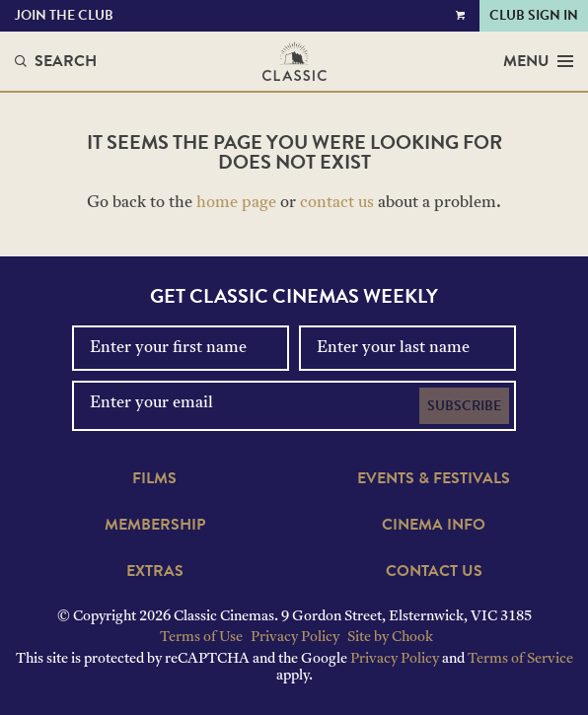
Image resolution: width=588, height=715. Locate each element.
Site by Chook (390, 638)
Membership (155, 525)
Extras (155, 571)
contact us (337, 203)
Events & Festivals (434, 478)
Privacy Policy (295, 638)
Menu (538, 61)
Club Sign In (534, 15)
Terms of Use (201, 638)
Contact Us (434, 571)
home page (236, 203)
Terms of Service (520, 659)
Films (154, 478)
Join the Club (64, 15)
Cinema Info (434, 525)
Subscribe (464, 406)
